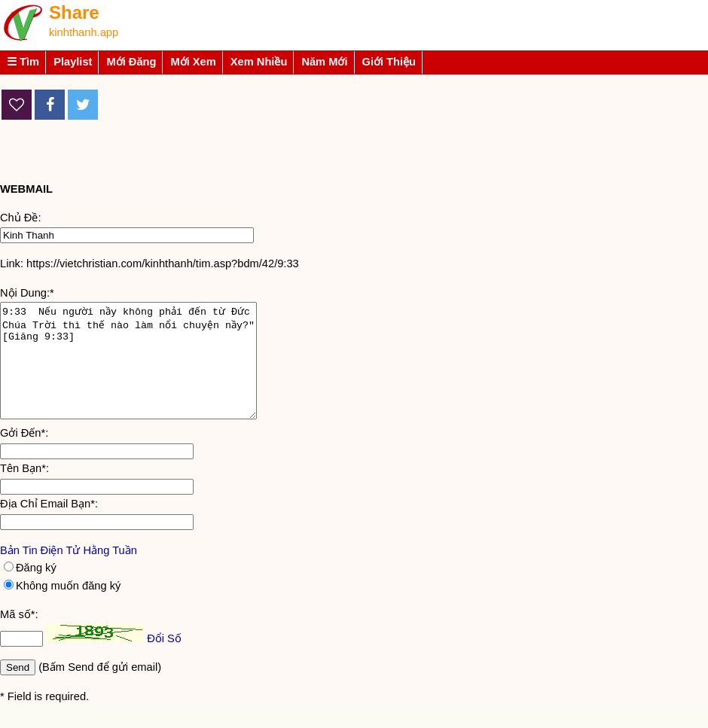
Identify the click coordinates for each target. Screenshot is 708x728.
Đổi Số (164, 661)
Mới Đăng (131, 62)
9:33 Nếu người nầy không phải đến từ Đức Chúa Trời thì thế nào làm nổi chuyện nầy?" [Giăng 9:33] (143, 372)
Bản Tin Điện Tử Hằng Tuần (69, 573)
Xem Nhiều (259, 62)
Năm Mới (324, 62)
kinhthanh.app (84, 32)
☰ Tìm (23, 62)
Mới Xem (193, 62)
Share (74, 12)
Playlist (73, 62)
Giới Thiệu (389, 62)
